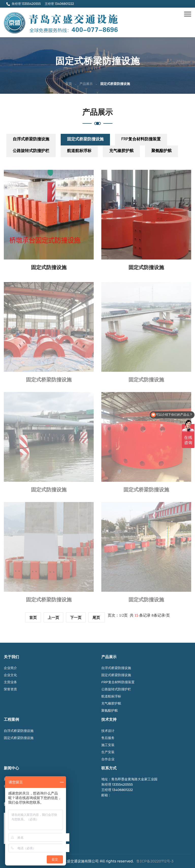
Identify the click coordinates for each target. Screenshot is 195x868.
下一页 (76, 618)
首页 (69, 84)
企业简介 (10, 668)
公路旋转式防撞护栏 (31, 151)
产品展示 (86, 84)
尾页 (97, 618)
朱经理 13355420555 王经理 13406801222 (40, 4)
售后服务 (108, 738)
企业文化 (10, 675)
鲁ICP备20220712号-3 (155, 861)
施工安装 (108, 745)
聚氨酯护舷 (161, 151)
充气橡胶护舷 (121, 151)
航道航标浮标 (79, 151)
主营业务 (10, 682)
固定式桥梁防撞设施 (85, 140)
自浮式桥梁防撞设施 (31, 140)
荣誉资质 (10, 689)
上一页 (53, 618)
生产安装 (108, 752)
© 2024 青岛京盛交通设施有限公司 (71, 861)
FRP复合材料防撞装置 (141, 140)
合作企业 (108, 759)
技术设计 (108, 731)
